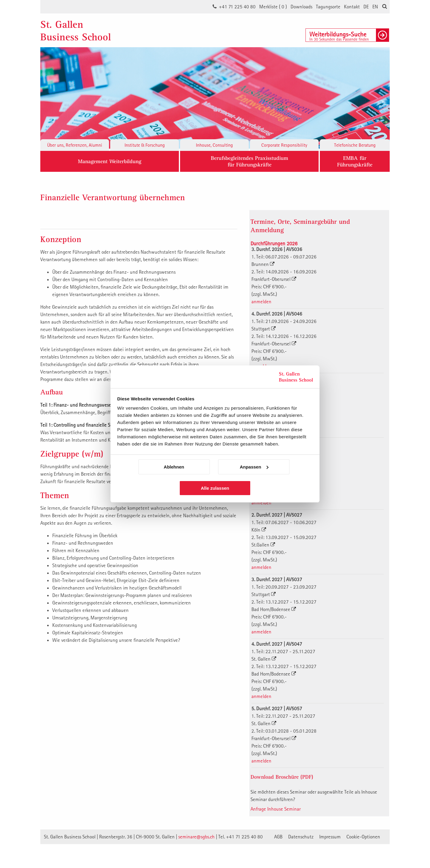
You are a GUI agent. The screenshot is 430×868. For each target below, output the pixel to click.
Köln (259, 530)
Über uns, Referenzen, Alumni (75, 145)
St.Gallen (263, 545)
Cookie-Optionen (363, 837)
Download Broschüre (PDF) (282, 777)
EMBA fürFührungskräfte (355, 161)
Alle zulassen (215, 488)
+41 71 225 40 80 (237, 7)
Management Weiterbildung (110, 161)
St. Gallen (264, 659)
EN (375, 7)
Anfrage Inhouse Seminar (276, 809)
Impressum (330, 837)
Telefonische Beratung (355, 145)
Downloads (301, 7)
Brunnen (263, 264)
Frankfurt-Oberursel (274, 279)
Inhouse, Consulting (214, 145)
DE (366, 7)
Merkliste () (273, 7)
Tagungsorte (328, 7)
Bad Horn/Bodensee (274, 609)
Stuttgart (264, 329)
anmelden (261, 301)
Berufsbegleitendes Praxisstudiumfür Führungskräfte (249, 161)
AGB (278, 837)
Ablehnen (174, 467)
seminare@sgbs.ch (196, 837)
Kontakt (352, 7)
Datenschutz (301, 837)
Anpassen (254, 467)
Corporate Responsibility (284, 145)
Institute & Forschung (145, 145)
